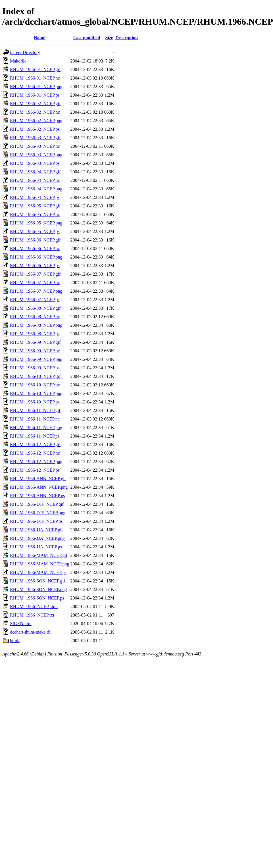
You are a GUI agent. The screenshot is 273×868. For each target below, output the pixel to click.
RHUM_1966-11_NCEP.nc (35, 419)
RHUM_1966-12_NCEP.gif (35, 445)
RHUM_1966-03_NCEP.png (36, 155)
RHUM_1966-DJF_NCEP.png (38, 513)
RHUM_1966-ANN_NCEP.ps (37, 496)
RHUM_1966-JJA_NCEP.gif (36, 530)
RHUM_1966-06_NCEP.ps (35, 266)
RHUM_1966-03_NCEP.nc (35, 146)
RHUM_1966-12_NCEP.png (36, 462)
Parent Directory (25, 52)
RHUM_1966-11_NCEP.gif (35, 410)
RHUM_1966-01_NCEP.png (36, 87)
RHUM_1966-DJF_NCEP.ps (36, 521)
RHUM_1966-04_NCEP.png (36, 189)
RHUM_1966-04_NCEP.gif (35, 172)
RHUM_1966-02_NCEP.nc (35, 112)
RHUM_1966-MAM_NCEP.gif (39, 555)
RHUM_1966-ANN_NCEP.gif (38, 479)
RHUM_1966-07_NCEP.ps (35, 300)
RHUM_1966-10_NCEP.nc (35, 385)
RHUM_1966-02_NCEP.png (36, 121)
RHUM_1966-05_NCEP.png (36, 223)
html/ (15, 641)
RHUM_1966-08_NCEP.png (36, 325)
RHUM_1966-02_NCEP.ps (35, 129)
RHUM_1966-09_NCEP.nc (35, 351)
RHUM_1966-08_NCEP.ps (35, 334)
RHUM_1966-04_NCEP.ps (35, 197)
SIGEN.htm (21, 624)
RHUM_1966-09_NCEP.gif (35, 342)
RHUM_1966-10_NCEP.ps (35, 402)
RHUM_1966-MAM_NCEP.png (39, 564)
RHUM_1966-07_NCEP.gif (35, 274)
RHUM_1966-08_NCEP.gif (35, 308)
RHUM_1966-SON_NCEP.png (38, 589)
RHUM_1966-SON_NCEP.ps (37, 598)
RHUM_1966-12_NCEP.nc (35, 453)
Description (127, 38)
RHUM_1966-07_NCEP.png (36, 291)
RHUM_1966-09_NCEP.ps (35, 368)
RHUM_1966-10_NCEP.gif (35, 376)
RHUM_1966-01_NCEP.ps (35, 95)
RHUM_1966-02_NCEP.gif (35, 104)
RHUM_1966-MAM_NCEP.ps (38, 572)
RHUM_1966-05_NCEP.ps (35, 231)
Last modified (87, 38)
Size (109, 38)
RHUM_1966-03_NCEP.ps (35, 163)
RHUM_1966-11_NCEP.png (36, 427)
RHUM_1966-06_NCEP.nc (35, 248)
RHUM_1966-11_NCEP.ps (35, 436)
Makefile (18, 61)
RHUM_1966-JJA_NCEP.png (37, 538)
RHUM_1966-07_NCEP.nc (35, 283)
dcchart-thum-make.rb (30, 632)
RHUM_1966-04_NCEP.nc (35, 180)
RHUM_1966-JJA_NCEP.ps (36, 547)
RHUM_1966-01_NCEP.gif (35, 69)
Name (39, 38)
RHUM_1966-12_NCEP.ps (35, 470)
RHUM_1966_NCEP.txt (32, 615)
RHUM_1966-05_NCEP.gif (35, 206)
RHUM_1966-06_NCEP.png (36, 257)
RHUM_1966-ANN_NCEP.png (39, 487)
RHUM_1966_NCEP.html (34, 606)
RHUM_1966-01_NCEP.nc (35, 78)
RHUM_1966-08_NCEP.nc (35, 317)
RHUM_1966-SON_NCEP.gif (37, 581)
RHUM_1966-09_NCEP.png (36, 359)
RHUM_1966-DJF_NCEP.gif (37, 504)
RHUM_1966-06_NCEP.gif (35, 240)
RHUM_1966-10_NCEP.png (36, 393)
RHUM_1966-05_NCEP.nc (35, 214)
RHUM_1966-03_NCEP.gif (35, 138)
